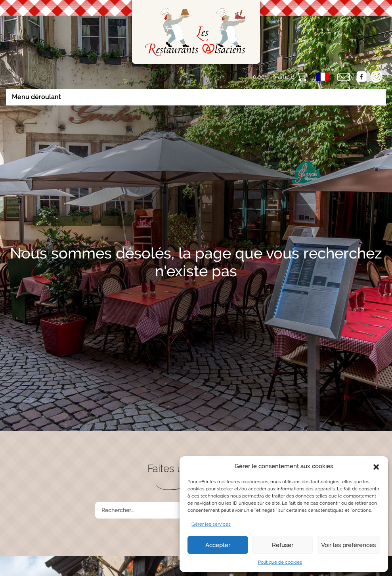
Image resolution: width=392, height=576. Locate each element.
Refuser (283, 545)
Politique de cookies (280, 562)
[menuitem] (323, 77)
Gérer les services (211, 524)
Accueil (68, 568)
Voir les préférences (348, 545)
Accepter (218, 545)
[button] (376, 466)
